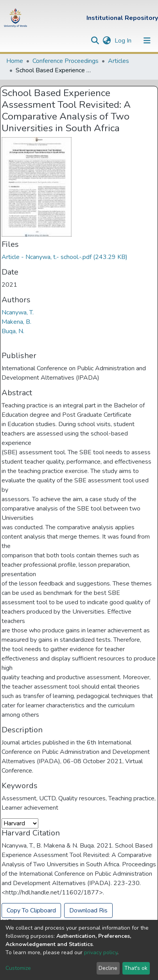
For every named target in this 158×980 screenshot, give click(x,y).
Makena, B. (16, 322)
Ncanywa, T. (18, 312)
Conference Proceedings (66, 61)
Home (15, 61)
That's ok (136, 968)
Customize (18, 968)
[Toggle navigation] (147, 41)
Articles (118, 61)
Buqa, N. (13, 331)
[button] (107, 41)
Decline (108, 968)
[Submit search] (95, 41)
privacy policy (101, 952)
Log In (124, 41)
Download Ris (88, 910)
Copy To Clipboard (31, 910)
